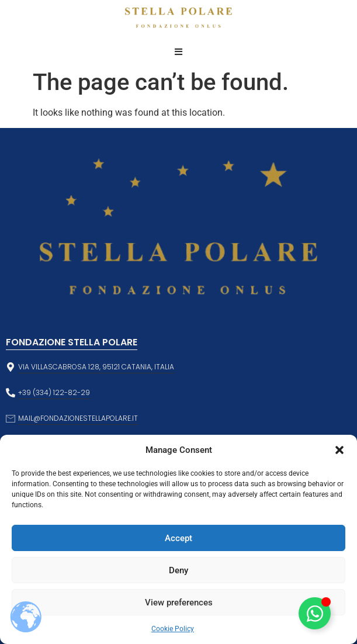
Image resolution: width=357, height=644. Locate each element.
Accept (178, 538)
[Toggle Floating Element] (315, 613)
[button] (339, 450)
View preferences (179, 603)
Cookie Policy (173, 629)
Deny (178, 570)
